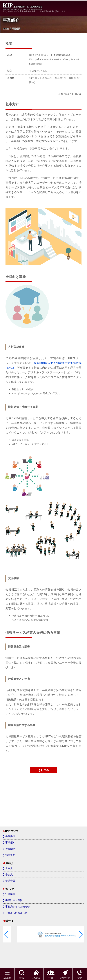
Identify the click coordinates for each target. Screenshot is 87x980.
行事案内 (10, 894)
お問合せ (65, 974)
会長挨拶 (10, 836)
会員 (51, 974)
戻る (46, 770)
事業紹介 (10, 842)
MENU (7, 974)
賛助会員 (10, 881)
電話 (80, 974)
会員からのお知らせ (16, 913)
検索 (22, 974)
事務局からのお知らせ (18, 907)
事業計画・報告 (14, 900)
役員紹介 (10, 849)
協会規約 (10, 855)
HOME (36, 974)
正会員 (9, 868)
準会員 (9, 874)
